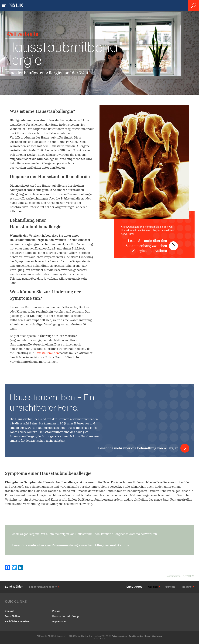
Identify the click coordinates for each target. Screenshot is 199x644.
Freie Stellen (12, 616)
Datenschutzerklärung (65, 616)
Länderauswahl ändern (43, 587)
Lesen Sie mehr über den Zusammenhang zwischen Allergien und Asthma (149, 243)
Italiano (187, 587)
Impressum (59, 622)
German (153, 587)
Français (170, 587)
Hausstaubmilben (47, 353)
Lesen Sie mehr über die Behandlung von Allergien (138, 448)
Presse (56, 611)
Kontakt (10, 611)
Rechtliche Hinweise (17, 622)
